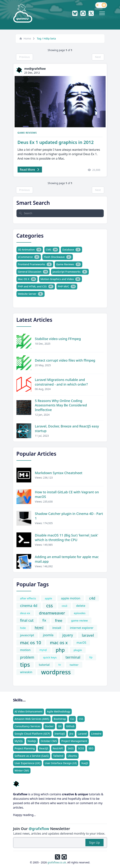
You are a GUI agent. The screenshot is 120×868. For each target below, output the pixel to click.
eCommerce (29, 257)
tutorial (44, 665)
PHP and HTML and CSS (36, 287)
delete (81, 606)
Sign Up (94, 843)
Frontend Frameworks (35, 264)
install (57, 628)
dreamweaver (52, 613)
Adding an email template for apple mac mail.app (67, 559)
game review (80, 620)
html (39, 628)
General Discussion (33, 272)
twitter (74, 665)
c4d (92, 598)
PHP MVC (67, 287)
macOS (81, 643)
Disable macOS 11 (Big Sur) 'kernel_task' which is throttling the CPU (67, 537)
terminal (73, 657)
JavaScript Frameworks (70, 272)
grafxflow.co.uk (57, 862)
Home (25, 38)
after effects (28, 598)
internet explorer (82, 628)
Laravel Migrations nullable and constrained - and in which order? (61, 382)
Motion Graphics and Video (61, 279)
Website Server (31, 294)
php (60, 650)
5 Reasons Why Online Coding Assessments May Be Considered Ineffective (61, 405)
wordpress (56, 672)
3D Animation (30, 250)
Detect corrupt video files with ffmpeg (65, 360)
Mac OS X (27, 279)
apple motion (71, 598)
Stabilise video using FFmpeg (58, 339)
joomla (48, 635)
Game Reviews (27, 133)
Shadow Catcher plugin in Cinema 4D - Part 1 (69, 516)
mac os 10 (31, 643)
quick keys (50, 657)
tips (25, 665)
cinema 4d (29, 606)
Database (71, 250)
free (59, 620)
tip (91, 657)
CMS (52, 250)
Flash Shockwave (58, 257)
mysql (43, 650)
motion (25, 650)
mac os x (59, 643)
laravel (88, 635)
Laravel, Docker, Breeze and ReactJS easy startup (67, 428)
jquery (68, 635)
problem (27, 657)
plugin (78, 650)
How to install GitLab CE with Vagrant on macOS (67, 494)
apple (48, 598)
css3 (65, 606)
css (50, 606)
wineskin (26, 672)
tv (60, 665)
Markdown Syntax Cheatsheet (59, 473)
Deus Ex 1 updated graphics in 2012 (56, 142)
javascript (27, 635)
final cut (27, 620)
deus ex (25, 613)
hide (23, 628)
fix (44, 620)
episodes (80, 613)
